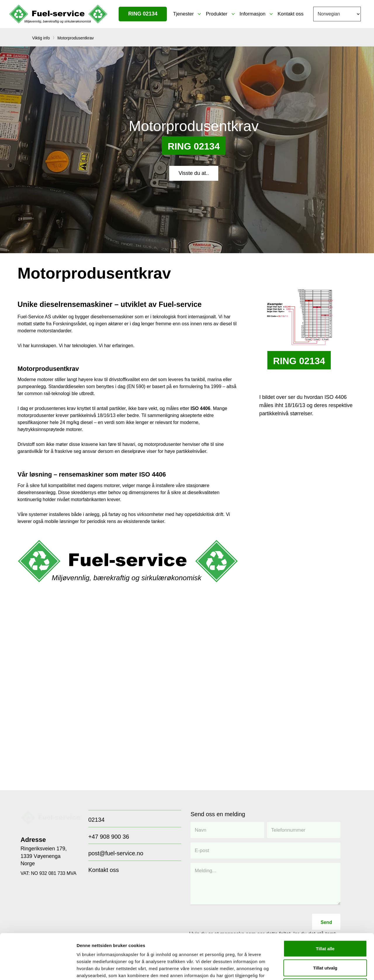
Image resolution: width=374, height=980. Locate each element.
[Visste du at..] (194, 173)
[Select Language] (337, 14)
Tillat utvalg (325, 923)
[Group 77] (50, 818)
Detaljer (311, 968)
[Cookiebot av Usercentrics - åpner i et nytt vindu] (38, 969)
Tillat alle (325, 903)
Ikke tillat (325, 942)
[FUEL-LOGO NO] (58, 14)
